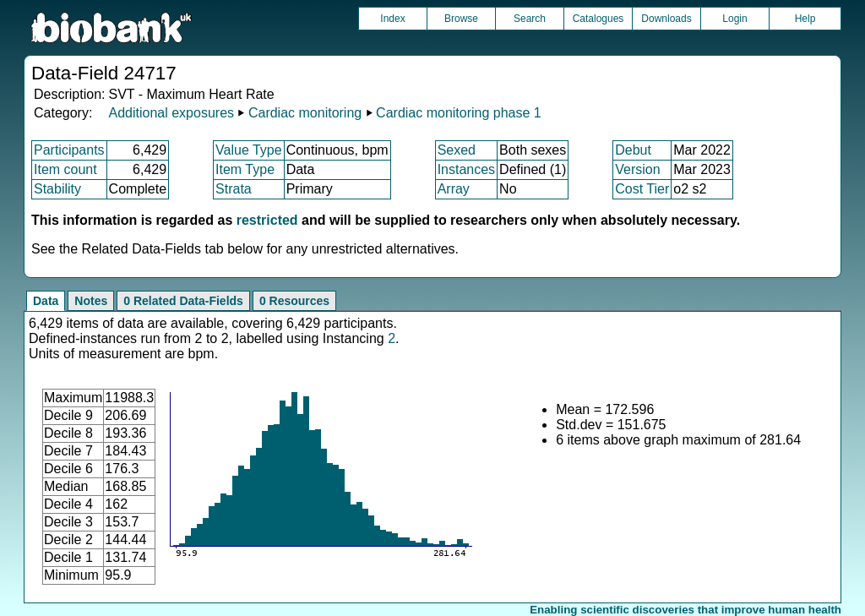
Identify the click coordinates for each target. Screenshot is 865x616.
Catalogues (598, 19)
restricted (267, 220)
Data (46, 301)
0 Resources (294, 301)
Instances (466, 169)
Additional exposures (171, 113)
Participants (69, 150)
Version (637, 169)
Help (805, 19)
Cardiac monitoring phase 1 (459, 113)
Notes (91, 301)
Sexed (457, 150)
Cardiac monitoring (305, 113)
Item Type (245, 169)
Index (392, 19)
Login (734, 19)
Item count (65, 169)
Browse (461, 19)
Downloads (666, 19)
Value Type (249, 150)
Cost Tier (642, 189)
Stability (57, 189)
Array (454, 189)
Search (530, 19)
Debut (633, 150)
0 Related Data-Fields (183, 301)
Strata (234, 189)
